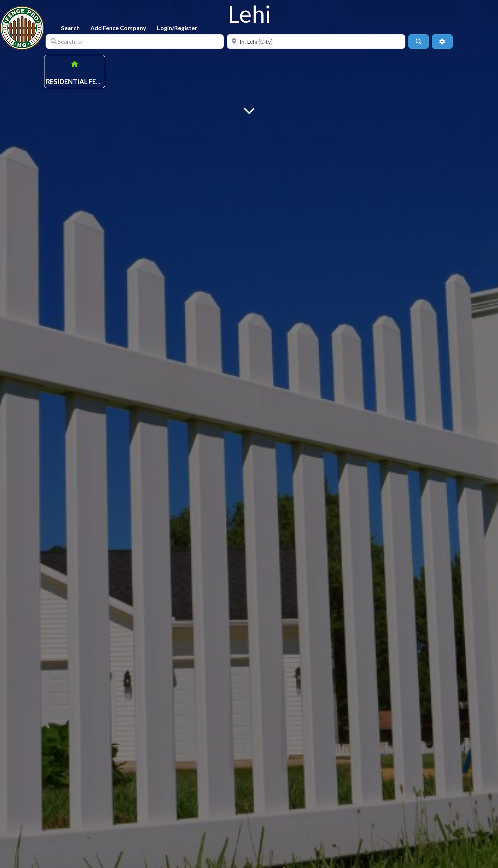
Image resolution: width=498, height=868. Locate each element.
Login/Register (177, 28)
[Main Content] (249, 110)
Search (70, 28)
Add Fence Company (118, 28)
